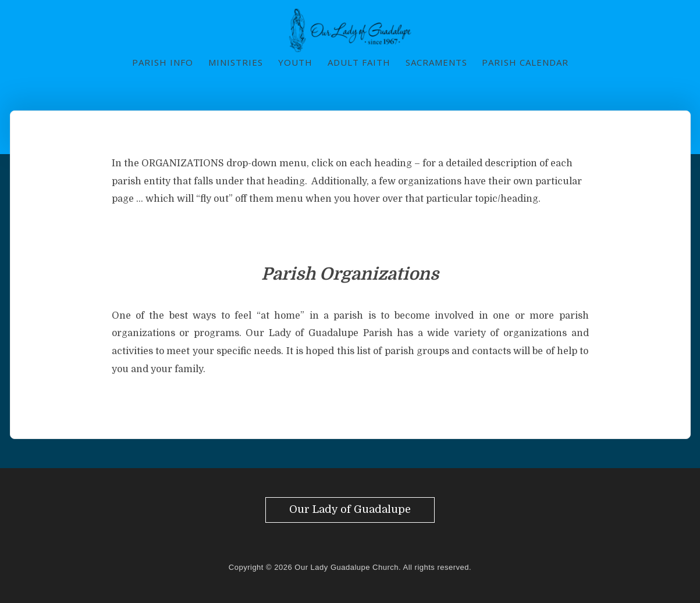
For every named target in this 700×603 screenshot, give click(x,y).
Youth (295, 62)
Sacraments (436, 62)
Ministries (236, 62)
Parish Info (163, 62)
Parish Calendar (525, 62)
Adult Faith (359, 62)
